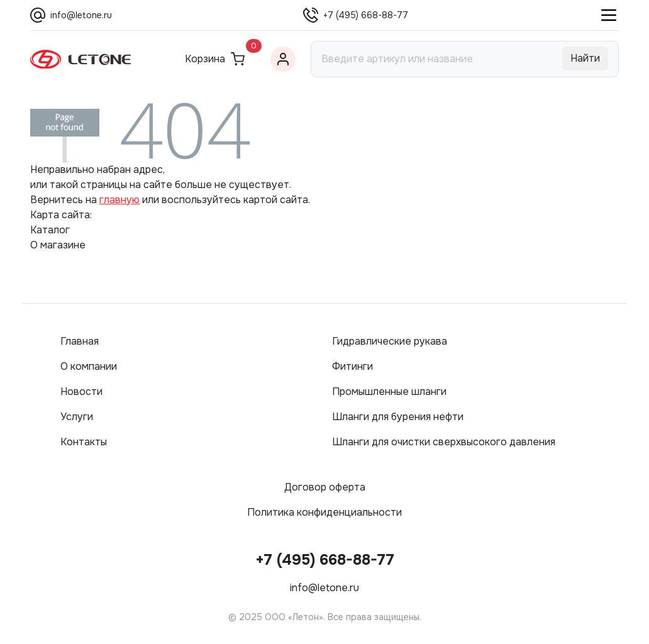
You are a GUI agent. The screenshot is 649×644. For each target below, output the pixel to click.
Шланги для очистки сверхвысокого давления (444, 442)
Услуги (77, 417)
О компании (89, 366)
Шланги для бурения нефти (398, 417)
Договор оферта (325, 487)
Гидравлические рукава (390, 341)
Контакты (84, 442)
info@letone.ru (81, 15)
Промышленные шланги (389, 391)
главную (119, 200)
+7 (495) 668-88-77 (366, 15)
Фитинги (352, 366)
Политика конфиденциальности (324, 512)
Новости (81, 391)
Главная (80, 341)
